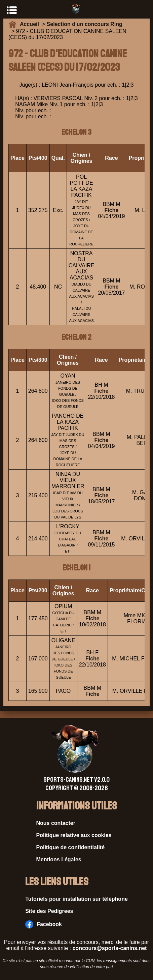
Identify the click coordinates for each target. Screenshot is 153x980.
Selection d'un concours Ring (85, 24)
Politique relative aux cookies (74, 835)
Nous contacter (56, 823)
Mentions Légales (59, 859)
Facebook (44, 924)
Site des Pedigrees (49, 911)
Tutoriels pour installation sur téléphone (76, 899)
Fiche (112, 210)
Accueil (31, 24)
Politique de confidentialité (71, 847)
